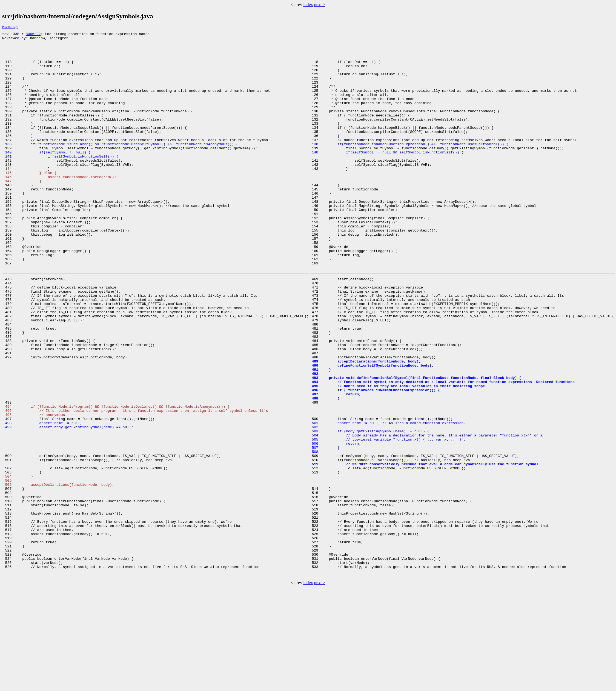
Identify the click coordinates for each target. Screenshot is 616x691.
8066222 (33, 35)
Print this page (10, 27)
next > (320, 5)
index (308, 5)
